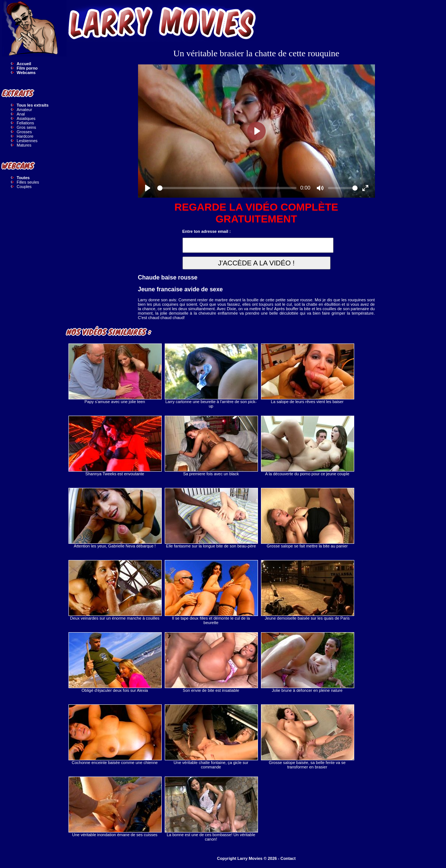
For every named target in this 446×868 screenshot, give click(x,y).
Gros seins (26, 127)
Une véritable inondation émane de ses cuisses (115, 807)
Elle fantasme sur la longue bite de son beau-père (211, 518)
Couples (24, 187)
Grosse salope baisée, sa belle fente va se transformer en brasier (307, 737)
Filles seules (28, 182)
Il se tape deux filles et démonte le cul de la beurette (211, 592)
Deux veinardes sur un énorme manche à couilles (115, 590)
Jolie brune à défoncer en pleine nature (307, 662)
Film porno (27, 68)
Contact (288, 858)
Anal (21, 114)
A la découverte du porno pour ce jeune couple (307, 446)
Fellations (25, 123)
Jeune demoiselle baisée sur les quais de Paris (307, 590)
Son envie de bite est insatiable (211, 662)
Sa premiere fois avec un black (211, 446)
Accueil (24, 64)
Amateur (24, 110)
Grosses (24, 132)
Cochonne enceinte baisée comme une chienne (115, 735)
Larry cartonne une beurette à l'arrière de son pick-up (211, 376)
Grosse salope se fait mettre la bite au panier (307, 518)
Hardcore (25, 136)
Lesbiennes (27, 141)
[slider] (227, 188)
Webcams (26, 73)
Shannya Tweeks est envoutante (115, 446)
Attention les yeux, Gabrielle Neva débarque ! (115, 518)
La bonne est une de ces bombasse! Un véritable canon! (211, 809)
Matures (24, 145)
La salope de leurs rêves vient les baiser (307, 374)
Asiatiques (26, 118)
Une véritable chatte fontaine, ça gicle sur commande (211, 737)
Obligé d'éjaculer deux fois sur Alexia (115, 662)
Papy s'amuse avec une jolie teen (115, 374)
